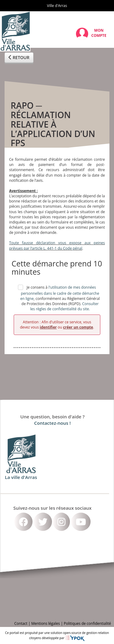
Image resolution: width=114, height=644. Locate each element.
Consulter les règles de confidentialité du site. (64, 306)
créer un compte (78, 327)
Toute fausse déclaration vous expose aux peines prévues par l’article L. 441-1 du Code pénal (57, 245)
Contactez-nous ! (52, 423)
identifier (48, 327)
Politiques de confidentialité (87, 623)
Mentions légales (46, 623)
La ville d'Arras (21, 477)
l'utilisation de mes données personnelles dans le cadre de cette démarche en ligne (60, 293)
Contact (21, 623)
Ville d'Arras (57, 6)
